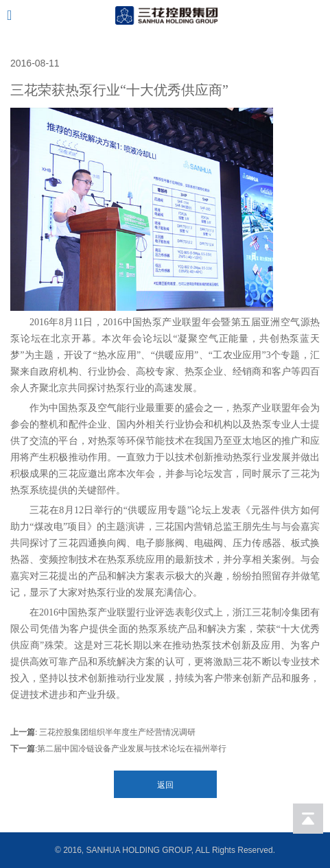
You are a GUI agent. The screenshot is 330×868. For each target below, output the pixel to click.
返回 (165, 785)
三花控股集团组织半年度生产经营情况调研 (116, 732)
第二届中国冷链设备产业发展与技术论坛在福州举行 (132, 749)
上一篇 (23, 732)
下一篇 (23, 749)
